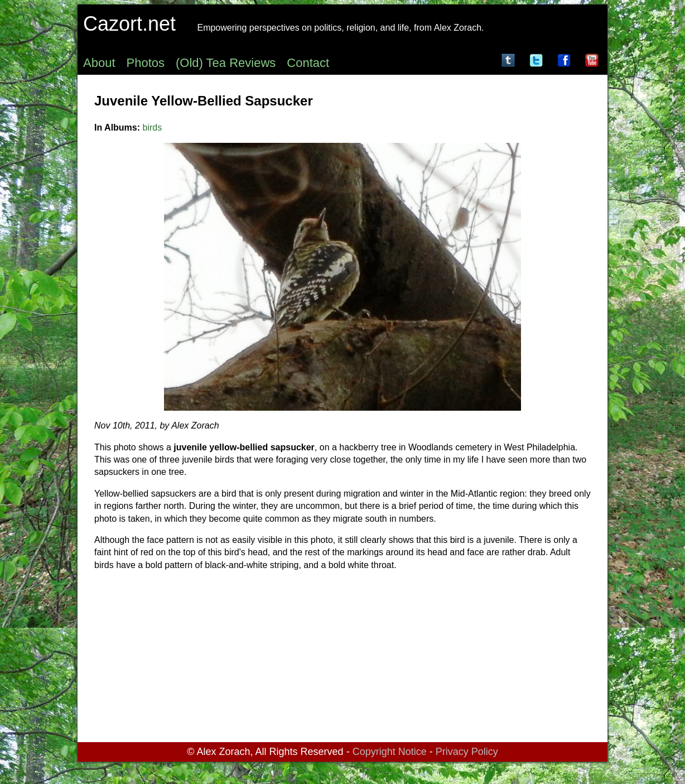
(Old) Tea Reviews (226, 63)
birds (153, 128)
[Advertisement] (342, 658)
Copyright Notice (390, 752)
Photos (146, 63)
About (99, 63)
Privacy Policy (467, 752)
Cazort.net (129, 24)
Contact (308, 63)
